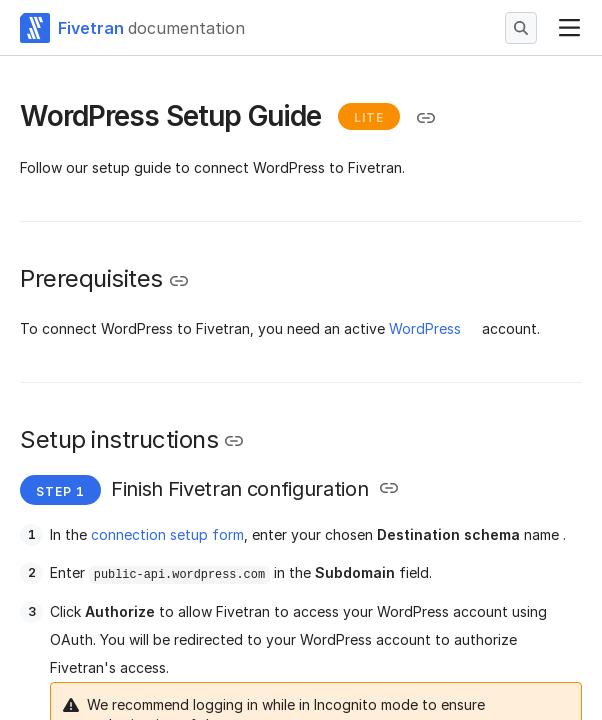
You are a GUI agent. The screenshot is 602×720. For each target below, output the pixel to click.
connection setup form (167, 534)
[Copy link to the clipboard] (426, 118)
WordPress (425, 328)
